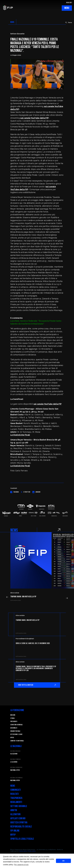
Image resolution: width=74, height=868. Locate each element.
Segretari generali (16, 725)
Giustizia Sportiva (19, 823)
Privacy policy (32, 851)
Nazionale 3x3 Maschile (16, 767)
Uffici (12, 738)
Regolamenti (16, 802)
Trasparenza (16, 798)
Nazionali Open (15, 770)
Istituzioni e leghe (16, 734)
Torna (69, 23)
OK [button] (63, 861)
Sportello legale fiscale (22, 839)
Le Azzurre (14, 762)
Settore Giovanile (19, 806)
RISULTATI (69, 3)
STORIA (12, 718)
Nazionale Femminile (16, 759)
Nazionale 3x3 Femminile (16, 778)
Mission (13, 715)
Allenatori (15, 814)
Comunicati (16, 790)
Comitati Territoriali (17, 741)
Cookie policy (23, 851)
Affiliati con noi (18, 818)
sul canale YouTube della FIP (34, 118)
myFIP (13, 835)
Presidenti (14, 722)
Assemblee (14, 728)
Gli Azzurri (14, 754)
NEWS (12, 22)
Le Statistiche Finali (20, 435)
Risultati (15, 794)
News (13, 786)
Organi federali (15, 731)
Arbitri (14, 810)
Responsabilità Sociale (21, 827)
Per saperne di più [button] (21, 865)
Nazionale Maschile (15, 751)
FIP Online (15, 831)
